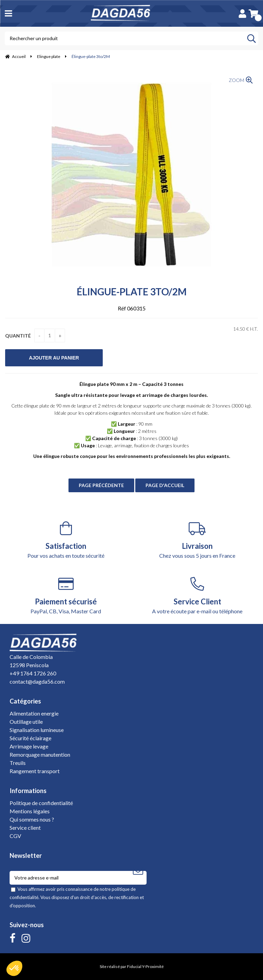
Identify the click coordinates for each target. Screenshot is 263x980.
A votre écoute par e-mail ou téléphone (197, 596)
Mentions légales (30, 811)
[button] (14, 968)
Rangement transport (35, 771)
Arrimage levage (29, 746)
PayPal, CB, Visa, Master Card (66, 596)
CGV (15, 836)
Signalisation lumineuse (37, 730)
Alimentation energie (34, 713)
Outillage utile (26, 722)
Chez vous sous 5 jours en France (197, 540)
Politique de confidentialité (41, 803)
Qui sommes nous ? (32, 819)
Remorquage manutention (40, 754)
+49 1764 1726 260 (33, 673)
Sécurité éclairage (30, 738)
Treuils (18, 763)
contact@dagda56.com (37, 681)
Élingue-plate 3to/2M (132, 292)
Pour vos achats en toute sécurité (66, 540)
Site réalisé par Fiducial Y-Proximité (132, 966)
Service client (25, 828)
